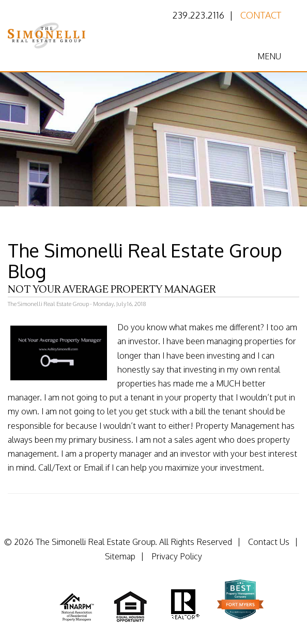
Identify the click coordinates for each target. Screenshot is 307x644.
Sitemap (120, 556)
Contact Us (269, 542)
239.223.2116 (198, 15)
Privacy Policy (177, 556)
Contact (261, 15)
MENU (269, 56)
